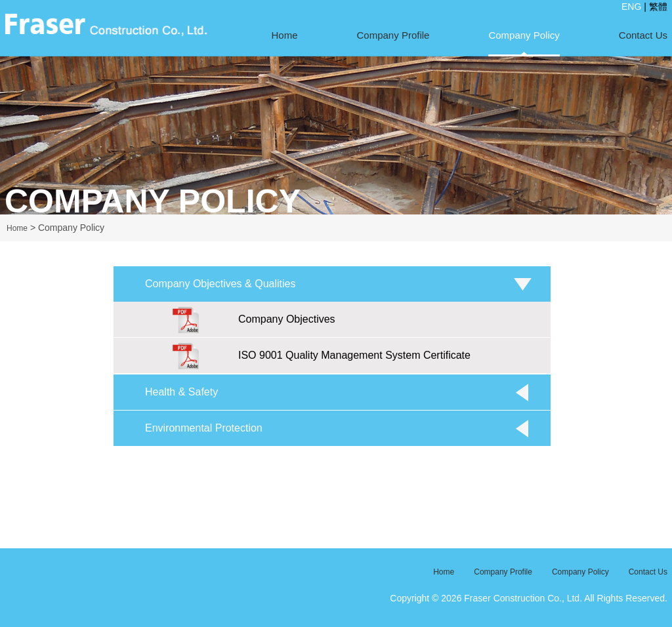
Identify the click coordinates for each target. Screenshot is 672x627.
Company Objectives (254, 320)
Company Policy (524, 35)
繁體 (658, 7)
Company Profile (393, 35)
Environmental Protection (204, 428)
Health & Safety (181, 392)
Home (285, 35)
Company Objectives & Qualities (220, 284)
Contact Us (643, 35)
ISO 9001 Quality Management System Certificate (322, 356)
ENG (631, 7)
